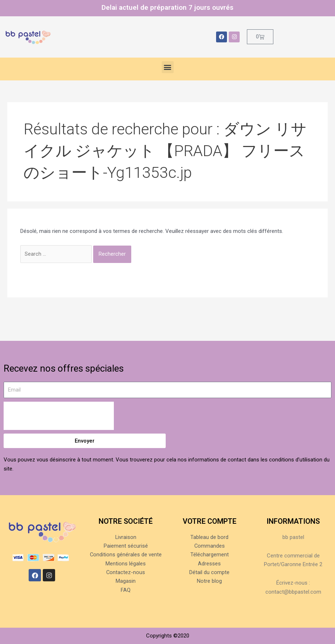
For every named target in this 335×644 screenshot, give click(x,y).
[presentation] (59, 416)
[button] (168, 67)
